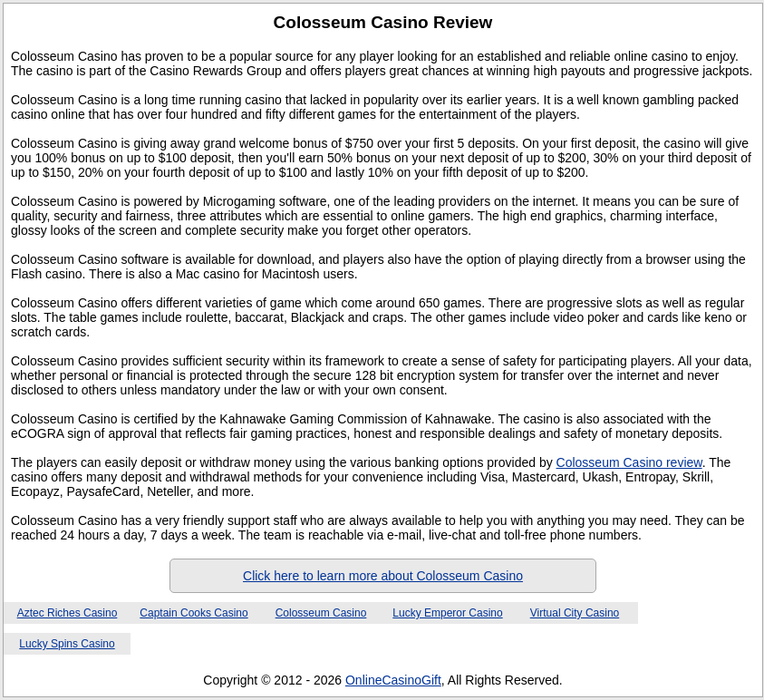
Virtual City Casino (575, 613)
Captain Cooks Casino (193, 613)
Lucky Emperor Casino (447, 613)
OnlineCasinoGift (393, 680)
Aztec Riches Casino (68, 613)
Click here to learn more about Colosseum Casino (383, 576)
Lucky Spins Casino (67, 644)
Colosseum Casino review (629, 462)
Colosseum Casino (321, 613)
